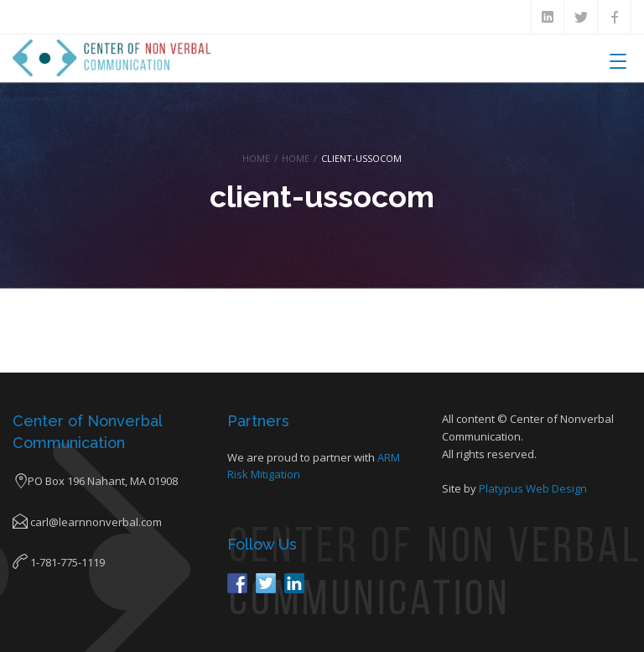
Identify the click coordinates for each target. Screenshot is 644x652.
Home (256, 158)
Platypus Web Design (533, 488)
